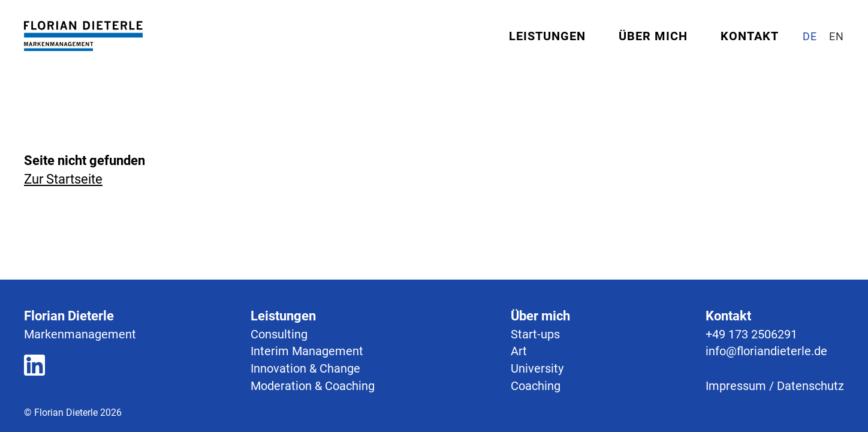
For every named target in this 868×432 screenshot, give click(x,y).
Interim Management (307, 351)
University (537, 368)
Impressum (736, 386)
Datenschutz (810, 386)
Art (519, 351)
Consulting (279, 334)
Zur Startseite (63, 179)
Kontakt (750, 36)
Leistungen (547, 36)
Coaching (536, 386)
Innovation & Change (305, 368)
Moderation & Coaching (313, 386)
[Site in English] (837, 36)
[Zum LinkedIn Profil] (34, 367)
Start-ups (535, 334)
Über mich (653, 36)
